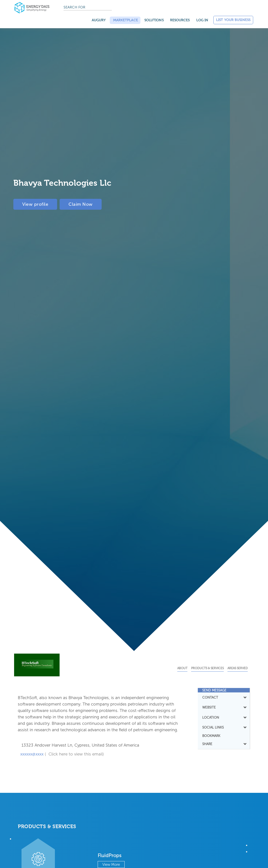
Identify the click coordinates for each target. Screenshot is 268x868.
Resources (180, 20)
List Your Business (233, 20)
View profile (35, 204)
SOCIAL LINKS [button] (224, 727)
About (182, 668)
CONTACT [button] (224, 697)
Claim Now (81, 204)
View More (111, 865)
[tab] (224, 690)
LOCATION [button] (224, 717)
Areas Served (238, 668)
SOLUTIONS (154, 20)
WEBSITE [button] (224, 707)
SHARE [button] (224, 744)
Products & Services (207, 668)
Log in (202, 20)
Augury (99, 20)
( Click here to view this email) (74, 754)
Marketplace (125, 20)
